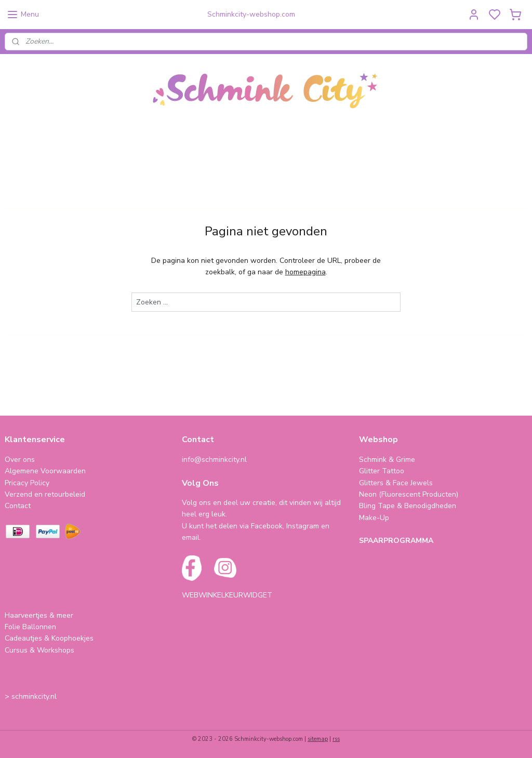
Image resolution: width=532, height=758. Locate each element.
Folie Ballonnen (30, 627)
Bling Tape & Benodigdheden (408, 506)
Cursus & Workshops (39, 650)
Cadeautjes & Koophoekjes (49, 638)
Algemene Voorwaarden (45, 471)
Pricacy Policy (27, 483)
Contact (18, 506)
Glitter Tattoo (382, 471)
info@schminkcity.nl (214, 460)
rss (336, 739)
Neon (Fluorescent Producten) (409, 494)
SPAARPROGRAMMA (396, 541)
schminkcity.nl (34, 696)
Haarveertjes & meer (39, 615)
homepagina (305, 272)
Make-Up (374, 518)
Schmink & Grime (387, 460)
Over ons (20, 460)
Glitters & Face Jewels (396, 483)
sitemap (318, 739)
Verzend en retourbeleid (45, 494)
